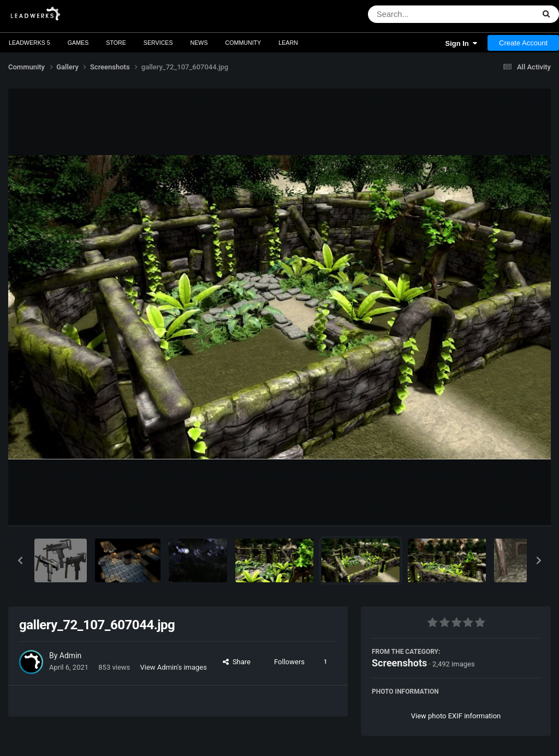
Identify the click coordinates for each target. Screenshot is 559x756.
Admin (70, 655)
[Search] (423, 14)
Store (116, 43)
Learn (288, 43)
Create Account (523, 43)
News (199, 43)
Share (237, 662)
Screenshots (399, 663)
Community (243, 43)
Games (78, 43)
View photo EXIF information (456, 716)
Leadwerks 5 (29, 43)
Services (158, 43)
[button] (20, 560)
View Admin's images (174, 667)
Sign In (461, 43)
